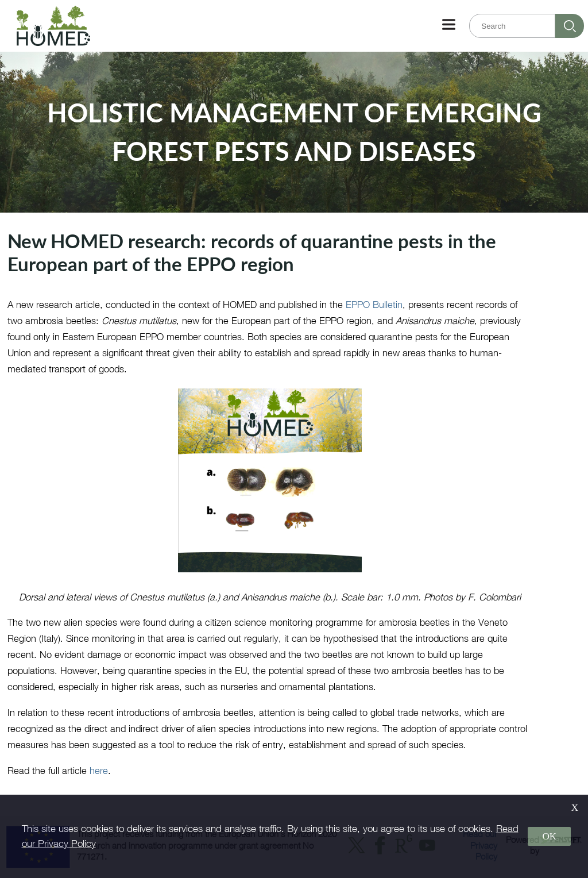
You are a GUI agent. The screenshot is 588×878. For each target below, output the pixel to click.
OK (549, 836)
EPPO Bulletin (374, 304)
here (99, 770)
